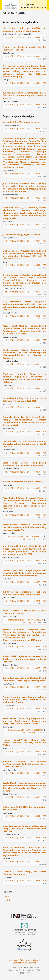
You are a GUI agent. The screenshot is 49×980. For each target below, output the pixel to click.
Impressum (14, 960)
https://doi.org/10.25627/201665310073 (22, 601)
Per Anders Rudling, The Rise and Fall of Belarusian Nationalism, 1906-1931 (24, 400)
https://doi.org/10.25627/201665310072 (22, 582)
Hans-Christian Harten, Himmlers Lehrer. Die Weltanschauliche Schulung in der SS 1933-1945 (24, 444)
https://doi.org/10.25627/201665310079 (26, 730)
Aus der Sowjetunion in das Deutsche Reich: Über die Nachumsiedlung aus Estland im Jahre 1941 (24, 95)
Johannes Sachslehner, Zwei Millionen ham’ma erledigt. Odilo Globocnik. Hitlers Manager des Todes (24, 764)
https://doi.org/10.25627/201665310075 (22, 647)
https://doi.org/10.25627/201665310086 (22, 881)
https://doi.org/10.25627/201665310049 (22, 37)
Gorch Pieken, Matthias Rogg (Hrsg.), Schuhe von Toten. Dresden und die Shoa (24, 464)
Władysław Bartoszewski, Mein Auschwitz (23, 482)
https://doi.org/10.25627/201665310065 (22, 431)
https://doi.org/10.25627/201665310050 (22, 56)
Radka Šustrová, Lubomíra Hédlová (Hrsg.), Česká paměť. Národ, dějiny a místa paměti (24, 679)
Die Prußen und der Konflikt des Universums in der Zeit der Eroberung (24, 30)
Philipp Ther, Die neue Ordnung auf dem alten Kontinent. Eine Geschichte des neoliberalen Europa (24, 699)
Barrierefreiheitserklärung (24, 963)
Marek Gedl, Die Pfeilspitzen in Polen (21, 122)
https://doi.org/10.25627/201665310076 (22, 668)
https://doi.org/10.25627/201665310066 (22, 453)
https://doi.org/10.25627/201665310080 (22, 751)
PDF (44, 37)
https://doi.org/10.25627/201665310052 (22, 104)
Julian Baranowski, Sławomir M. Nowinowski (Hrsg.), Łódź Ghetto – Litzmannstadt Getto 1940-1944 (24, 829)
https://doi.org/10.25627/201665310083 (22, 816)
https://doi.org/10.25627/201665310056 (22, 225)
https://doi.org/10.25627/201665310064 (22, 407)
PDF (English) (29, 539)
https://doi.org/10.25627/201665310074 (26, 620)
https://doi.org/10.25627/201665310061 (22, 340)
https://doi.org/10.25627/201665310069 (22, 515)
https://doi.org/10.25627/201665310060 (22, 316)
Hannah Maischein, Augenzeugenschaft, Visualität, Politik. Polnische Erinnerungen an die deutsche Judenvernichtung (24, 573)
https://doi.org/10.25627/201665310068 (22, 488)
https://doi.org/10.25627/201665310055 (22, 198)
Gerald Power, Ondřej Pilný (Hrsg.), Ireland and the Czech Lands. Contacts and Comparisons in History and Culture (24, 721)
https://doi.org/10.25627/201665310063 (22, 388)
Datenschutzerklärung (30, 960)
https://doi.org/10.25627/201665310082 (22, 797)
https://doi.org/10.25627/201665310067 (22, 472)
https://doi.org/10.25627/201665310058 (22, 265)
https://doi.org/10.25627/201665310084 (22, 837)
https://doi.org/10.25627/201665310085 (22, 862)
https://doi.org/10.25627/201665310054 (22, 174)
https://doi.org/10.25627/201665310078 (22, 708)
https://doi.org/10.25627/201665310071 (22, 560)
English (7, 900)
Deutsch (8, 896)
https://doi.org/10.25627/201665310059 (22, 292)
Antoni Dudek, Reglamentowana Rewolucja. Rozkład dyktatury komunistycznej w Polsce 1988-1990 (24, 659)
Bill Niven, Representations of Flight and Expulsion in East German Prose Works (24, 593)
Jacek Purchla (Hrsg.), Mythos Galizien (21, 235)
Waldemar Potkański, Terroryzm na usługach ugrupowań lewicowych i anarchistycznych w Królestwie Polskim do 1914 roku (24, 378)
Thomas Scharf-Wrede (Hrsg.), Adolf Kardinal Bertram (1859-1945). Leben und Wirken (24, 742)
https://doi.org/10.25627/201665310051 (22, 83)
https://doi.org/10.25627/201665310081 (22, 773)
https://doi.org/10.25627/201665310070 (26, 536)
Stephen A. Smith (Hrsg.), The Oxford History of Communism (24, 873)
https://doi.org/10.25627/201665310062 (22, 364)
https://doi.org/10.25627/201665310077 (22, 687)
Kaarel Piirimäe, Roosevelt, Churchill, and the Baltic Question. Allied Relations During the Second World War (24, 527)
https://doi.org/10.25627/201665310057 (22, 241)
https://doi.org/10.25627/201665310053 (22, 129)
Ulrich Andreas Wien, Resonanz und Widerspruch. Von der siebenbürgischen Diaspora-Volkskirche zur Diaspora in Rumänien (24, 354)
